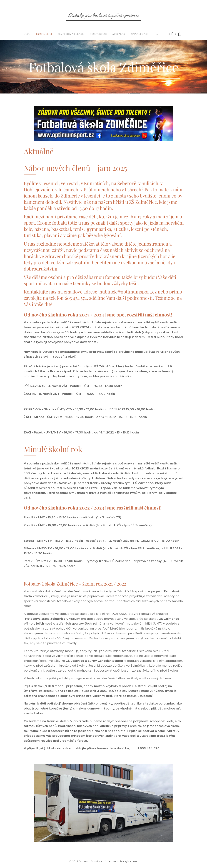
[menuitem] (63, 34)
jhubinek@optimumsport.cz (127, 292)
